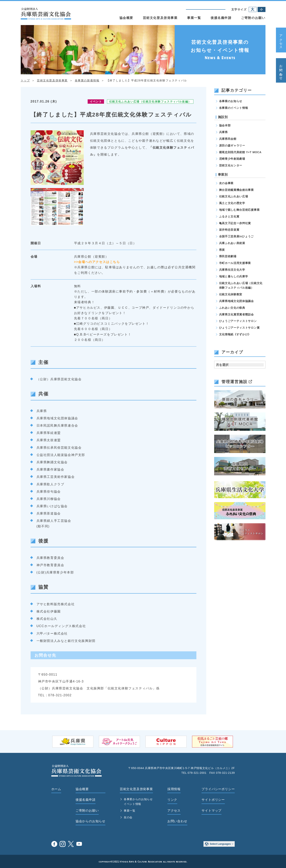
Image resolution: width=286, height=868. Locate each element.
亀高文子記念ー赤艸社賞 (235, 223)
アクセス (281, 40)
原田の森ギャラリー (232, 145)
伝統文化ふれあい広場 (234, 196)
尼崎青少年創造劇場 (232, 159)
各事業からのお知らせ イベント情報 (138, 802)
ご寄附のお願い (253, 18)
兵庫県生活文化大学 (232, 270)
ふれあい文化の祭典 (232, 308)
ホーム (56, 789)
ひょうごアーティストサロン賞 (239, 328)
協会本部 (225, 125)
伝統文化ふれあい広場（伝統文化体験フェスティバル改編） (150, 102)
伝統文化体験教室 (231, 294)
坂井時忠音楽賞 (229, 230)
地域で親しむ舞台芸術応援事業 (239, 210)
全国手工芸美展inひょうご (236, 236)
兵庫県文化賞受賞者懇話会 (236, 314)
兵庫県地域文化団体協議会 (236, 301)
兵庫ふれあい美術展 (232, 243)
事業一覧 (194, 18)
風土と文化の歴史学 (232, 203)
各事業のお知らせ (231, 101)
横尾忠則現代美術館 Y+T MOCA (240, 152)
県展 (222, 250)
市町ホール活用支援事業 (235, 263)
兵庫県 (223, 132)
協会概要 (126, 18)
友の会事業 (226, 183)
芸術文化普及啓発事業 (160, 18)
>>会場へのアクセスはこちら (97, 262)
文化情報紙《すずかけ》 (235, 334)
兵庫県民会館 (228, 139)
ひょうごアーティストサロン (238, 321)
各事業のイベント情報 (234, 108)
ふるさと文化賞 (229, 216)
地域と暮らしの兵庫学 (234, 276)
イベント (96, 102)
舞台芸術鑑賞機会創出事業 (236, 190)
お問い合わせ (281, 70)
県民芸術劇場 (228, 256)
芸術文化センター (231, 165)
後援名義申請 (221, 18)
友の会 (128, 817)
